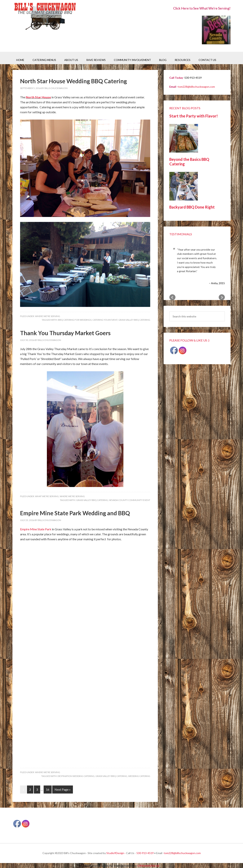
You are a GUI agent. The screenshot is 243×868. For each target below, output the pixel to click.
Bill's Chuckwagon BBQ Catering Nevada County (45, 17)
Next (222, 297)
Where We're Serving (48, 316)
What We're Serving (47, 496)
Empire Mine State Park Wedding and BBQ (75, 513)
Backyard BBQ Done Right (192, 207)
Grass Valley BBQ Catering (134, 320)
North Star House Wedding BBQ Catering (73, 81)
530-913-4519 (145, 853)
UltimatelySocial (148, 865)
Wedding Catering (139, 776)
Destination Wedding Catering (76, 776)
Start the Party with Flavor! (194, 116)
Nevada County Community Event (130, 500)
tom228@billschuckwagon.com (196, 87)
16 (48, 789)
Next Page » (63, 789)
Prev (172, 297)
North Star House (38, 97)
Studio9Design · (116, 853)
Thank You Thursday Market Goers (65, 333)
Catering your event (105, 320)
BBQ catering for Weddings (75, 320)
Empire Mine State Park (36, 529)
